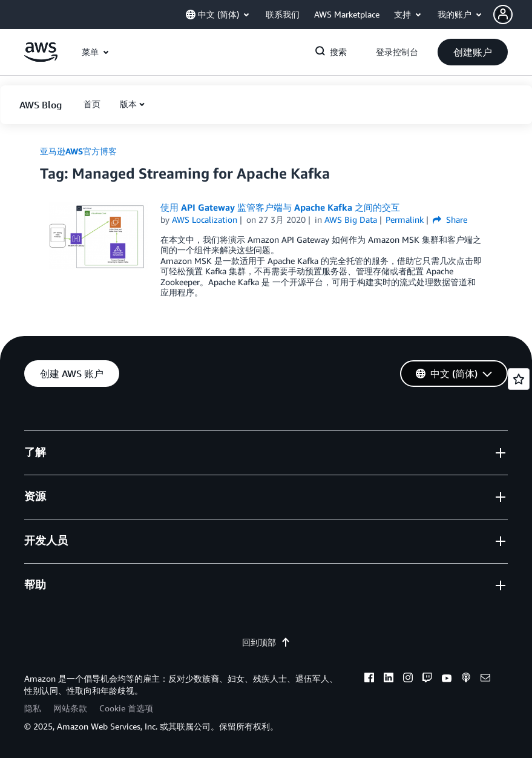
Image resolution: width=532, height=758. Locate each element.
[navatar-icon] (503, 15)
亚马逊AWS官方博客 (78, 151)
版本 (128, 104)
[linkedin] (389, 679)
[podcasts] (466, 679)
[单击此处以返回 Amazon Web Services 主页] (41, 58)
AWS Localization (205, 219)
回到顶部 (266, 642)
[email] (485, 679)
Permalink (405, 219)
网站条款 (70, 708)
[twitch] (427, 679)
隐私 (33, 708)
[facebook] (369, 679)
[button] (513, 15)
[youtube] (447, 679)
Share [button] (450, 219)
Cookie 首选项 (126, 708)
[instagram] (408, 679)
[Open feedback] (519, 379)
